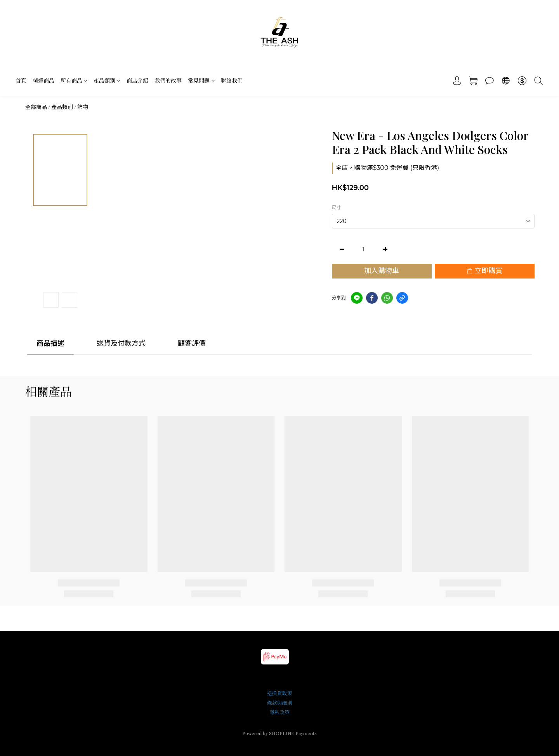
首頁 (21, 80)
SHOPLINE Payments (293, 733)
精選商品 (43, 80)
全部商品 (36, 107)
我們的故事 (168, 80)
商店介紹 (137, 80)
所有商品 (74, 80)
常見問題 (201, 80)
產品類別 (107, 80)
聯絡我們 (232, 80)
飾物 (83, 107)
